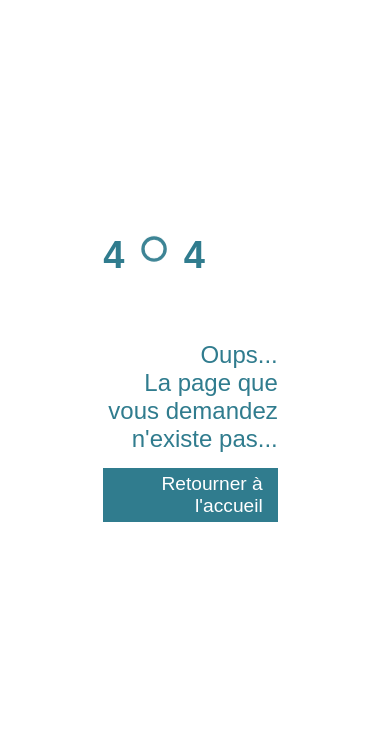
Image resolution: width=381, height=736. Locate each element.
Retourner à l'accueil (211, 494)
